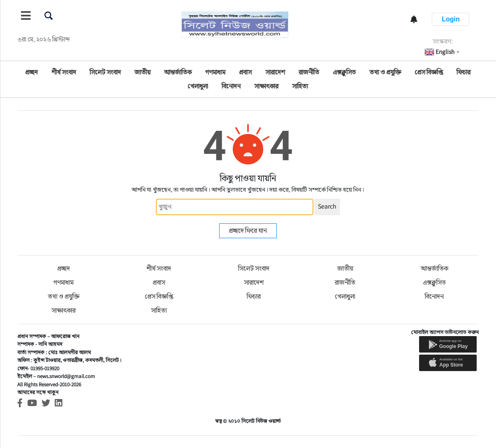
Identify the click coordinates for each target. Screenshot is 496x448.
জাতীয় (143, 72)
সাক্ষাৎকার (266, 86)
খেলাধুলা (198, 86)
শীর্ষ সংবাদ (64, 72)
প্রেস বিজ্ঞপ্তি (429, 72)
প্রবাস (245, 72)
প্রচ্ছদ (31, 72)
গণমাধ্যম (215, 72)
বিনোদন (231, 86)
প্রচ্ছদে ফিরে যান (248, 231)
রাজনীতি (309, 72)
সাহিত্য (300, 86)
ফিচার (464, 72)
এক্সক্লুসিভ (344, 72)
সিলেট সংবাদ (105, 72)
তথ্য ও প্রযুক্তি (385, 72)
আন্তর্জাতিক (178, 72)
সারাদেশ (275, 72)
